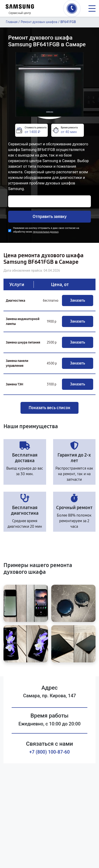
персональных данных (46, 232)
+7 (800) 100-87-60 (50, 752)
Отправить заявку (50, 217)
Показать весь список (49, 408)
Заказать (78, 300)
